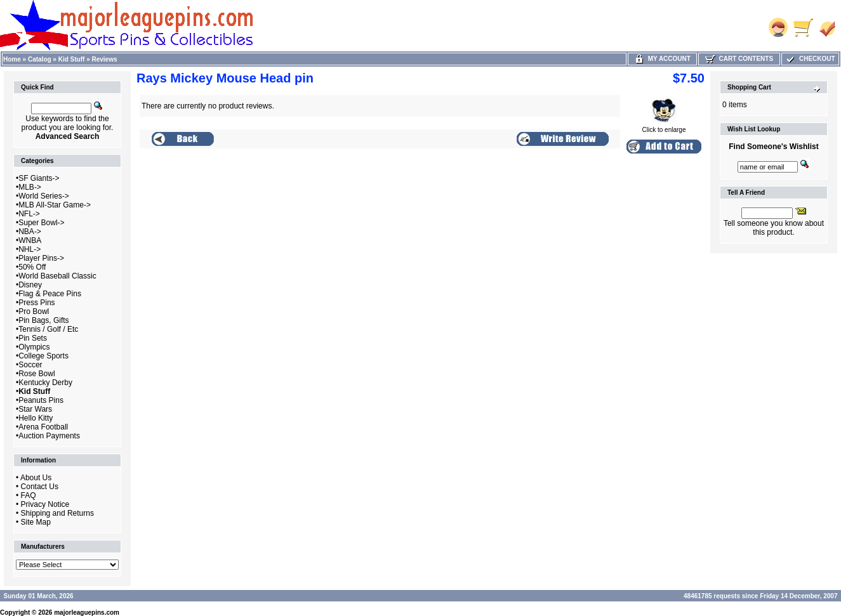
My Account (662, 59)
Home (12, 59)
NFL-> (29, 214)
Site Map (36, 522)
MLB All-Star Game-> (55, 205)
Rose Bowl (36, 374)
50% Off (32, 267)
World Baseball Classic (57, 276)
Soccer (30, 365)
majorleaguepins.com (87, 613)
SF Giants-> (39, 178)
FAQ (29, 495)
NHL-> (30, 249)
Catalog (40, 59)
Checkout (810, 59)
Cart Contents (739, 59)
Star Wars (35, 409)
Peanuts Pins (41, 400)
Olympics (34, 347)
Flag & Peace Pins (50, 294)
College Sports (43, 356)
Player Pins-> (41, 258)
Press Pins (36, 303)
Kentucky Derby (45, 383)
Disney (30, 285)
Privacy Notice (45, 504)
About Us (36, 478)
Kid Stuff (72, 59)
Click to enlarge (664, 127)
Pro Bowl (34, 311)
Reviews (105, 59)
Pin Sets (33, 338)
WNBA (30, 240)
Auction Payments (49, 436)
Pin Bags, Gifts (43, 320)
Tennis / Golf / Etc (48, 329)
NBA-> (30, 232)
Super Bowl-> (41, 223)
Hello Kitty (36, 418)
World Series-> (43, 196)
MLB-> (30, 187)
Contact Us (40, 487)
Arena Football (43, 427)
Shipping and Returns (57, 513)
